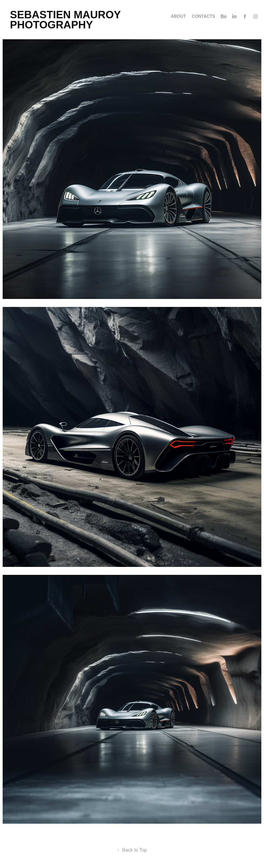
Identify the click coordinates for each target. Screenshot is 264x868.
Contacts (204, 16)
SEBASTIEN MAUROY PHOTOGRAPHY (67, 20)
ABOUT (178, 16)
